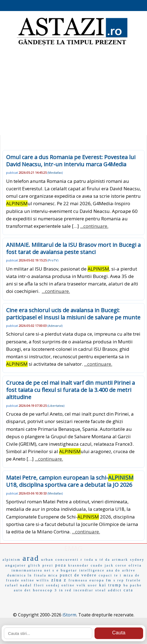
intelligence (92, 570)
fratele (133, 580)
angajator (16, 565)
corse (121, 565)
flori (39, 585)
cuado (97, 565)
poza (61, 565)
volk (81, 585)
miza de (132, 575)
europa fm (101, 580)
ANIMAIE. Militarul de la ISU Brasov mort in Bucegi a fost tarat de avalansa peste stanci (73, 248)
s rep (119, 580)
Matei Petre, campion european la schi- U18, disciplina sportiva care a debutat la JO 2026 (70, 481)
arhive (129, 570)
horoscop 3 (45, 590)
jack (109, 565)
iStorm (69, 615)
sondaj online (60, 585)
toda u (91, 560)
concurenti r (69, 559)
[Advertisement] (73, 91)
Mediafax (55, 173)
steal (101, 590)
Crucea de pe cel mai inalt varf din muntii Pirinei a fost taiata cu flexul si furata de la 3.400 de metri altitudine (70, 390)
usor (93, 585)
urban (47, 559)
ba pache (133, 585)
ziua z (59, 580)
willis (43, 580)
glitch (34, 565)
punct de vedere (78, 575)
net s (49, 570)
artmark (120, 560)
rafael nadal (19, 585)
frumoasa (78, 580)
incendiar (83, 590)
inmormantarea (27, 570)
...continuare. (94, 226)
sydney (137, 560)
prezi (48, 565)
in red (65, 590)
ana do (114, 570)
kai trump (110, 585)
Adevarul (55, 326)
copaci (105, 575)
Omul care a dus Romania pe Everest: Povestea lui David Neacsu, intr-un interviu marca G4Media (71, 161)
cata (129, 590)
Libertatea (56, 406)
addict (115, 590)
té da (105, 560)
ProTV (53, 260)
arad (31, 558)
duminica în (20, 575)
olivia (135, 565)
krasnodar (78, 565)
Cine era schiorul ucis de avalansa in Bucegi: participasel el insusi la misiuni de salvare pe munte (73, 314)
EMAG (73, 548)
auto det (22, 590)
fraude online (20, 580)
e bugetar (67, 570)
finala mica (46, 575)
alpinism (11, 560)
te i (118, 575)
